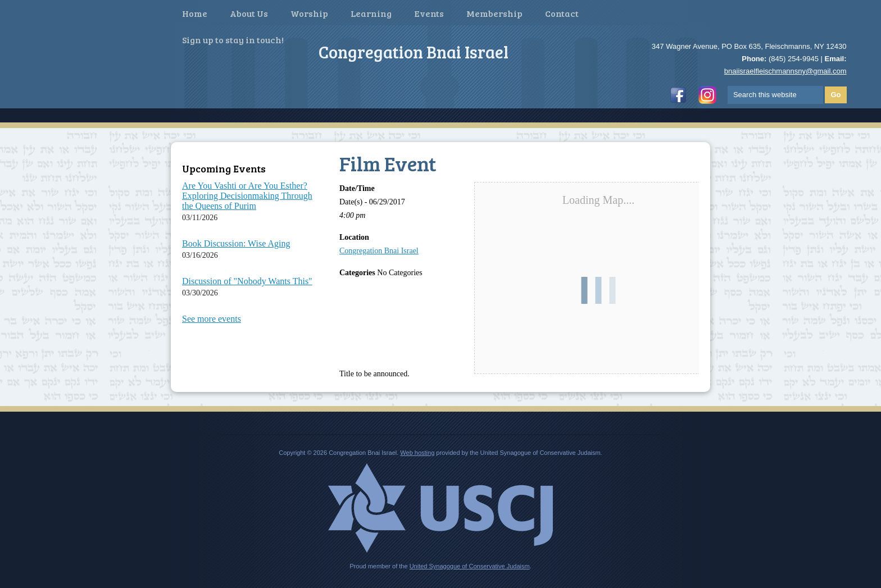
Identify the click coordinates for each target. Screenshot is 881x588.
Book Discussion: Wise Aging (236, 243)
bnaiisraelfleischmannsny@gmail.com (785, 71)
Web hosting (417, 453)
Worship (309, 13)
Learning (371, 13)
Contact (562, 13)
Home (195, 13)
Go (835, 95)
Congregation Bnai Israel (379, 251)
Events (429, 13)
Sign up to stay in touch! (233, 40)
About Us (249, 13)
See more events (212, 319)
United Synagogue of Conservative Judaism (470, 566)
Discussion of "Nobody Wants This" (247, 281)
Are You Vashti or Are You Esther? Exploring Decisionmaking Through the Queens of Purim (247, 196)
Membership (494, 13)
